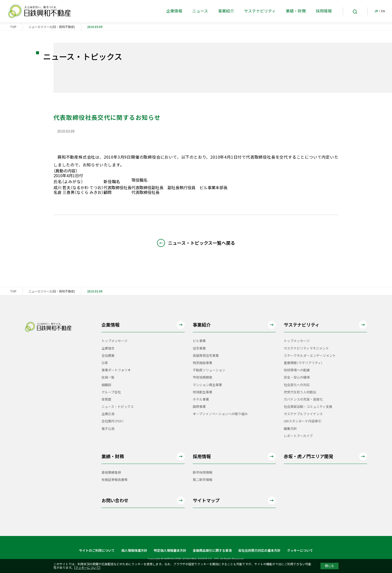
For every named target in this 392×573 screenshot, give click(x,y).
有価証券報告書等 (114, 480)
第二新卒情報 (202, 480)
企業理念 (108, 348)
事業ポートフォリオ (116, 370)
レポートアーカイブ (298, 436)
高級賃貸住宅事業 (206, 356)
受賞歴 (106, 399)
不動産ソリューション (209, 370)
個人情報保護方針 (134, 551)
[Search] (355, 11)
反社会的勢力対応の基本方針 (259, 551)
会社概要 (108, 356)
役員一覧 (108, 377)
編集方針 (290, 429)
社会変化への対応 (297, 385)
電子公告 (108, 429)
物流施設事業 (202, 363)
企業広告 (108, 414)
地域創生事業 (202, 392)
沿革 (105, 363)
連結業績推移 (111, 473)
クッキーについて (300, 551)
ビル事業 (199, 341)
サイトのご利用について (97, 551)
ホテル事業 (201, 399)
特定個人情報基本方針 (170, 551)
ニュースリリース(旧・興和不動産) (52, 27)
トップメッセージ (114, 341)
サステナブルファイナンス (303, 414)
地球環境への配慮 (297, 370)
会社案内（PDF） (113, 421)
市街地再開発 (202, 377)
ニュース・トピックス (118, 407)
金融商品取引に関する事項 (212, 551)
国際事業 (199, 407)
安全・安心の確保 (297, 377)
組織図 (106, 385)
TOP (13, 27)
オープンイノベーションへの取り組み (220, 414)
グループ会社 (111, 392)
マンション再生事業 (207, 385)
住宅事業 (199, 348)
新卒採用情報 (202, 473)
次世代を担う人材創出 (300, 392)
